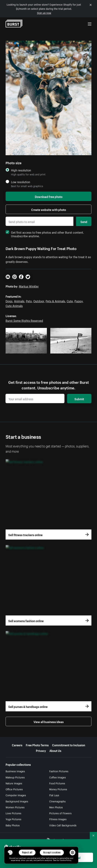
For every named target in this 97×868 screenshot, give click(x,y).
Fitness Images (58, 819)
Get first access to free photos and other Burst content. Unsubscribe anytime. (45, 234)
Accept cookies (52, 852)
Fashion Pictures (59, 771)
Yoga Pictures (13, 819)
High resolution (21, 170)
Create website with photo (49, 209)
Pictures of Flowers (60, 813)
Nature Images (14, 783)
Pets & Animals (55, 301)
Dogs (9, 301)
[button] (10, 852)
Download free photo (49, 196)
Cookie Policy (66, 860)
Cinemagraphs (57, 801)
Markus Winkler (29, 286)
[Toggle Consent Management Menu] (10, 852)
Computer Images (16, 795)
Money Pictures (58, 789)
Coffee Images (58, 777)
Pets (29, 301)
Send (84, 221)
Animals (19, 301)
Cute (70, 301)
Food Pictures (57, 783)
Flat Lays (54, 795)
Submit (79, 399)
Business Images (15, 771)
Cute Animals (14, 305)
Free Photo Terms (37, 745)
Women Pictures (15, 807)
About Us (55, 750)
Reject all (27, 852)
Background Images (17, 801)
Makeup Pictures (15, 777)
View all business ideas (49, 721)
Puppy (79, 301)
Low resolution (21, 182)
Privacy (41, 750)
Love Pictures (13, 813)
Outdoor (39, 301)
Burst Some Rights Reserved (24, 320)
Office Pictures (14, 789)
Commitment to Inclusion (69, 745)
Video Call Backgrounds (63, 825)
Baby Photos (13, 825)
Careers (17, 745)
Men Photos (56, 807)
